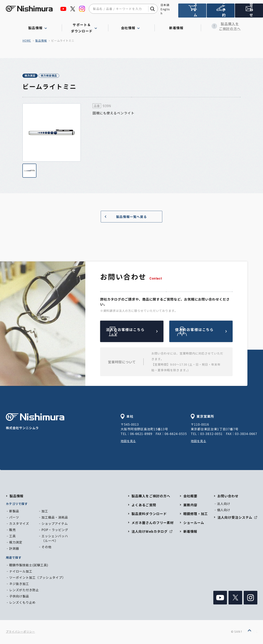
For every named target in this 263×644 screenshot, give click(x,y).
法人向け (224, 504)
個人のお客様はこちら (210, 332)
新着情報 (178, 26)
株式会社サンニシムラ (35, 422)
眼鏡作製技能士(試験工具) (29, 565)
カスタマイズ (19, 524)
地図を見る (129, 441)
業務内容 (190, 505)
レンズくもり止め (22, 603)
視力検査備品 (62, 76)
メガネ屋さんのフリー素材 (153, 523)
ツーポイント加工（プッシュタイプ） (37, 578)
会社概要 (190, 496)
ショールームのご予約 (221, 12)
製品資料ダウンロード (149, 514)
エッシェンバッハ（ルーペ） (55, 539)
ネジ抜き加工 (19, 584)
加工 (45, 512)
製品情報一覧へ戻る (124, 217)
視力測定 (34, 76)
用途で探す (14, 558)
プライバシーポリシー (20, 632)
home (27, 41)
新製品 (14, 512)
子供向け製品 (19, 597)
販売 (12, 530)
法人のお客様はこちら (141, 332)
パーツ (14, 518)
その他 (46, 547)
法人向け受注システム (192, 12)
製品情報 (41, 41)
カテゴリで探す (17, 504)
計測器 (14, 549)
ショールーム (194, 523)
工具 (12, 536)
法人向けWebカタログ (152, 532)
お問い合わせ (228, 496)
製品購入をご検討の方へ (224, 26)
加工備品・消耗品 (55, 518)
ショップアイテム (55, 524)
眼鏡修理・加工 (196, 514)
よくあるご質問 (144, 505)
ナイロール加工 (21, 572)
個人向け (224, 510)
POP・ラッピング (55, 530)
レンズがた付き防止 (24, 590)
